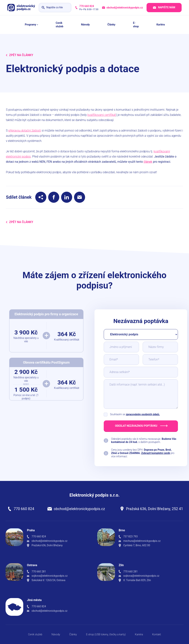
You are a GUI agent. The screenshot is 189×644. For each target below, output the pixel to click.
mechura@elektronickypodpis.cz (142, 541)
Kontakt (157, 634)
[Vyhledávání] (55, 8)
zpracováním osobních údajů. (143, 414)
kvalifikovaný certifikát (102, 115)
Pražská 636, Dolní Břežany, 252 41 (155, 509)
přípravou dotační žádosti (25, 131)
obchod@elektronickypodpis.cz (79, 509)
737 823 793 (130, 536)
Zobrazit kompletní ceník (156, 453)
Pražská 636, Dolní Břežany (47, 545)
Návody (56, 634)
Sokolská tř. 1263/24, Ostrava (48, 580)
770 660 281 (39, 572)
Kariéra (139, 634)
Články (73, 634)
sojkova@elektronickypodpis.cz (50, 576)
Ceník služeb (35, 634)
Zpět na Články (20, 55)
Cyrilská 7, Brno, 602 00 (137, 545)
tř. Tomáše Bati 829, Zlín (137, 580)
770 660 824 (24, 509)
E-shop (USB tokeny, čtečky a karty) (106, 634)
